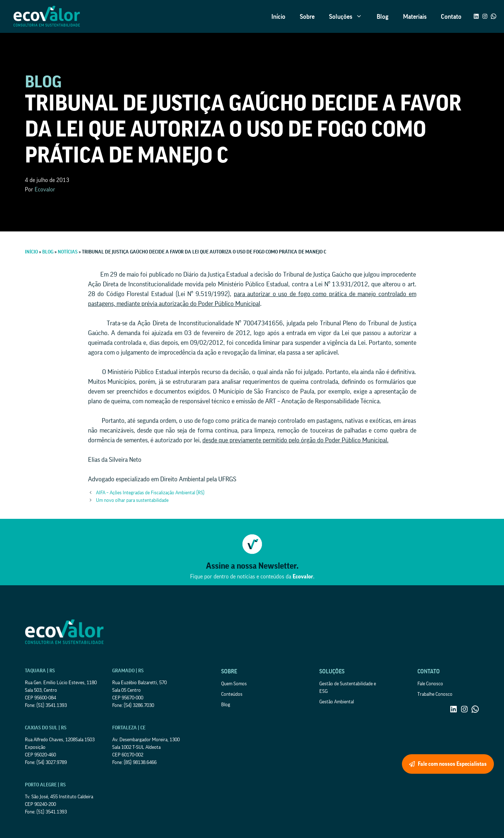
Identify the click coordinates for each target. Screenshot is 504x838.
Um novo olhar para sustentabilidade (132, 500)
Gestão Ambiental (337, 702)
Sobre (307, 17)
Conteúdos (232, 694)
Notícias (68, 252)
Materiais (415, 17)
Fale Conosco (430, 684)
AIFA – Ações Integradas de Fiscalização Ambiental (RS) (150, 493)
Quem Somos (234, 684)
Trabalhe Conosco (435, 694)
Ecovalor (45, 190)
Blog (383, 17)
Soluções (349, 17)
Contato (451, 17)
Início (278, 17)
